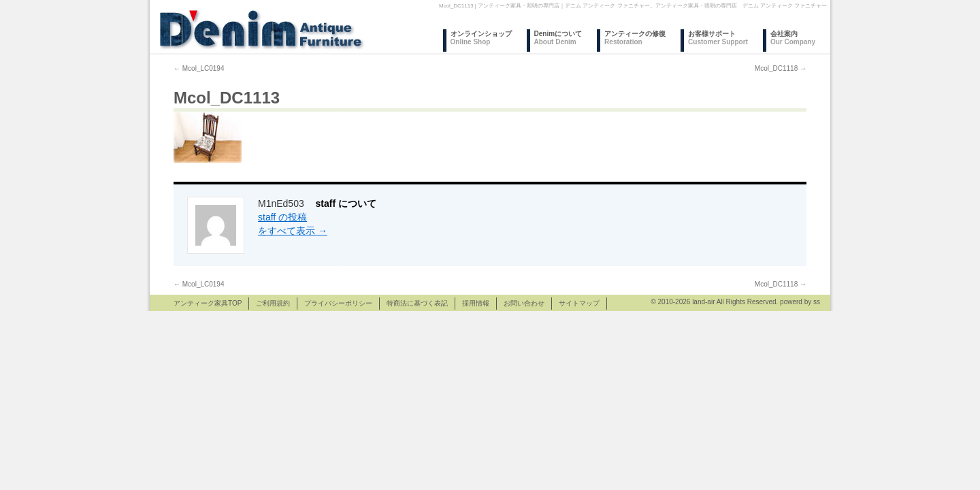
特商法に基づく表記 (417, 303)
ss (817, 302)
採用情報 (476, 303)
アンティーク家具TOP (208, 303)
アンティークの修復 (635, 38)
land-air (703, 302)
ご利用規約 (273, 303)
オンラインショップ (481, 38)
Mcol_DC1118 (781, 68)
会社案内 (793, 38)
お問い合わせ (524, 303)
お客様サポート (718, 38)
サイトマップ (579, 303)
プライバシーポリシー (338, 303)
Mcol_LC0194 (199, 68)
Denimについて (558, 38)
